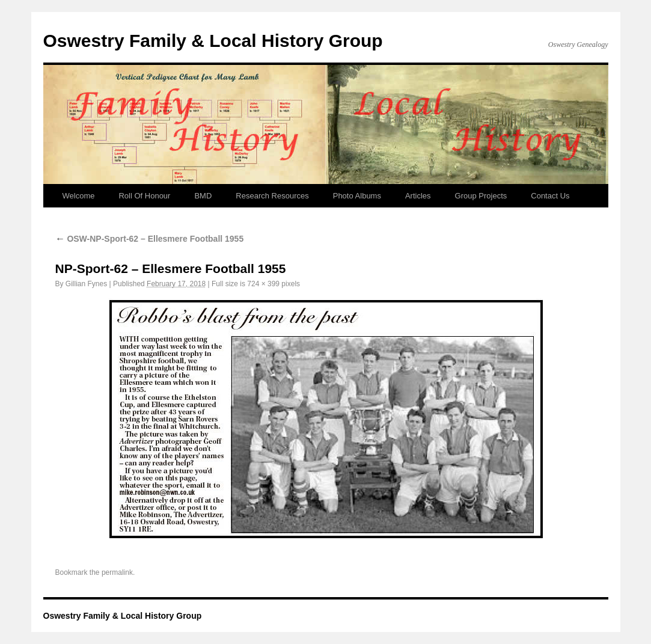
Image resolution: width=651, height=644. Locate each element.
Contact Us (550, 196)
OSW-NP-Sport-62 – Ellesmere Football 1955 (150, 239)
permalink (117, 572)
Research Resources (272, 196)
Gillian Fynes (86, 284)
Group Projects (481, 196)
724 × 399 (263, 284)
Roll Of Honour (144, 196)
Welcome (79, 196)
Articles (418, 196)
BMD (203, 196)
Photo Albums (357, 196)
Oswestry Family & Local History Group (213, 41)
